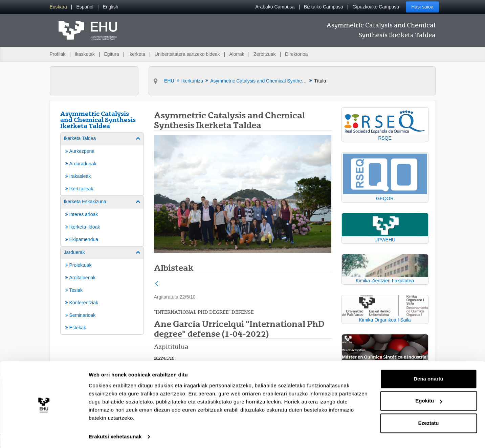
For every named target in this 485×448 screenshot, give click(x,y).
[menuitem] (58, 7)
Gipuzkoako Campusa (376, 7)
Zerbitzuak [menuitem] (264, 54)
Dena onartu (428, 377)
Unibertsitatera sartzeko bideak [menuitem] (187, 54)
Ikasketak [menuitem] (85, 54)
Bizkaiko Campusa (324, 7)
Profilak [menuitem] (58, 54)
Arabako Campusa (275, 7)
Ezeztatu (429, 421)
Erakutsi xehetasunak (115, 435)
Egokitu (429, 399)
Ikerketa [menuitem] (137, 54)
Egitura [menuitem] (111, 54)
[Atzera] (157, 284)
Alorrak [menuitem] (237, 54)
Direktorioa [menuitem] (296, 54)
